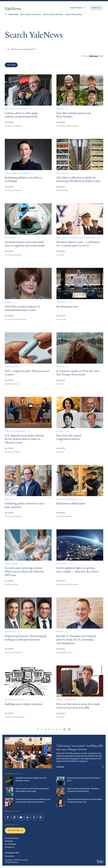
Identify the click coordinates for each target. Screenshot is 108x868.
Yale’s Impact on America (30, 14)
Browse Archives (12, 838)
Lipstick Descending (73, 14)
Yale (100, 862)
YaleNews (13, 9)
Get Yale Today (15, 830)
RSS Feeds (9, 841)
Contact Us (10, 847)
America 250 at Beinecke (53, 14)
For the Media (11, 844)
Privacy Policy (10, 856)
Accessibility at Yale (12, 853)
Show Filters (11, 65)
